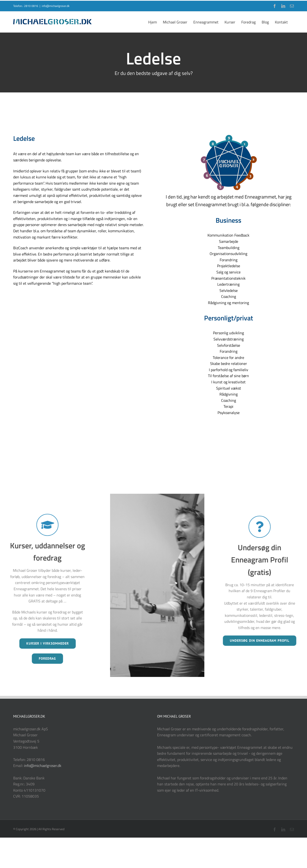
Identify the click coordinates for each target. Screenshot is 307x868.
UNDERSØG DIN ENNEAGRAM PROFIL (258, 641)
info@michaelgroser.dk (56, 6)
